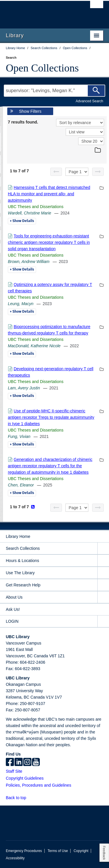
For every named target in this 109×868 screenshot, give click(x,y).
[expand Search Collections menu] (103, 548)
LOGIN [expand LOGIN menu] (12, 621)
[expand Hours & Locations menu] (103, 561)
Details (22, 221)
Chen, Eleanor (21, 485)
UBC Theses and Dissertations (36, 207)
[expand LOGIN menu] (103, 621)
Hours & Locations (22, 561)
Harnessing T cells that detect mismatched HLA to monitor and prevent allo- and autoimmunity (49, 194)
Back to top (19, 798)
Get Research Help (23, 585)
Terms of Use (58, 851)
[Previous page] (56, 172)
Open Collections (42, 68)
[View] (85, 132)
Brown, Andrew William (29, 262)
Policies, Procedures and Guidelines (39, 785)
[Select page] (77, 172)
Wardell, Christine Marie (30, 213)
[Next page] (98, 172)
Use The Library (20, 573)
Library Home (18, 536)
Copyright (81, 851)
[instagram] (27, 763)
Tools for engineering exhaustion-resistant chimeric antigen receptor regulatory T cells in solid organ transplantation (49, 242)
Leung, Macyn (21, 304)
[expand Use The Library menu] (103, 573)
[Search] (96, 91)
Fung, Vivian (19, 436)
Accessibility (15, 858)
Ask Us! (13, 609)
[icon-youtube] (36, 763)
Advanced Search (89, 101)
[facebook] (10, 763)
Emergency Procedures (24, 851)
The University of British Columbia (40, 12)
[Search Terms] (54, 91)
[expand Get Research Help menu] (103, 585)
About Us (14, 597)
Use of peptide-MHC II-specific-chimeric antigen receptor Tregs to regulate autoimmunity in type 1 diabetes (51, 417)
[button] (30, 798)
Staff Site (14, 771)
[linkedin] (19, 763)
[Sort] (80, 123)
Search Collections (23, 548)
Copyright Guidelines (25, 778)
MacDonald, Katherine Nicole (34, 346)
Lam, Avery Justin (24, 388)
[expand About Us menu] (103, 597)
